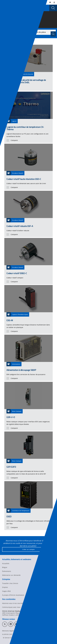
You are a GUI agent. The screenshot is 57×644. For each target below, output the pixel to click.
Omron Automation (8, 19)
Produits (19, 19)
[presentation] (4, 8)
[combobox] (29, 32)
